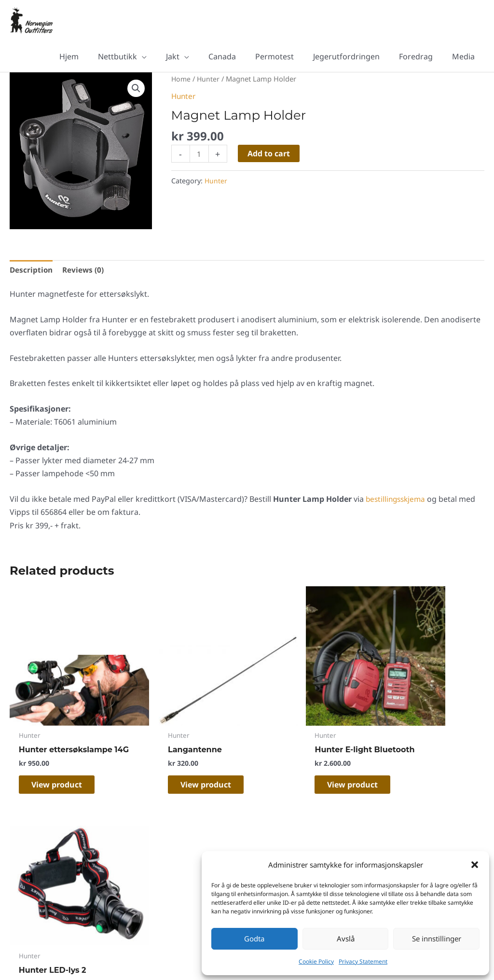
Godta (254, 939)
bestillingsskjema (397, 501)
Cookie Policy (316, 961)
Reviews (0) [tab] (85, 271)
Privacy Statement (363, 961)
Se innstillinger (437, 939)
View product (63, 767)
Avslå (346, 939)
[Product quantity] (200, 155)
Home (181, 79)
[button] (475, 865)
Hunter (209, 79)
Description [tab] (32, 271)
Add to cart (270, 154)
